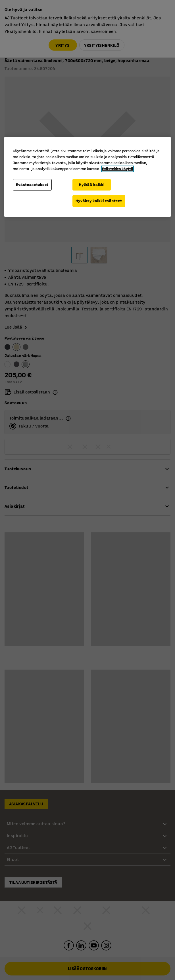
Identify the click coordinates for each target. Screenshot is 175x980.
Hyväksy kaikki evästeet (99, 201)
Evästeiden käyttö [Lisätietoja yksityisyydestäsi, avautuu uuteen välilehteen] (117, 169)
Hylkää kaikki (92, 185)
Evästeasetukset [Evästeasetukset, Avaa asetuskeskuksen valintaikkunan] (32, 185)
